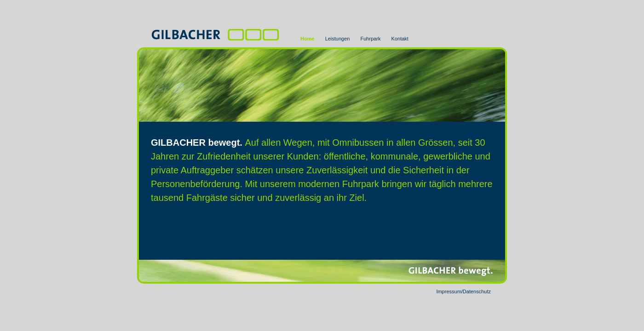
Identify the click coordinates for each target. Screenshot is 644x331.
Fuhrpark (371, 39)
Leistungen (338, 39)
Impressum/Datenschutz (463, 291)
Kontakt (400, 39)
